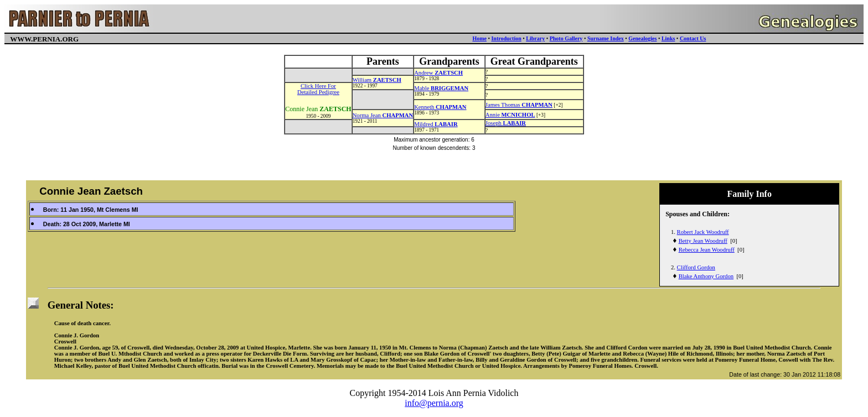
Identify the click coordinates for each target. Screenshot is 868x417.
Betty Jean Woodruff (703, 241)
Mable (441, 88)
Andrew (438, 73)
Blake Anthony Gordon (706, 276)
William (377, 80)
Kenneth (440, 107)
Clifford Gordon (696, 267)
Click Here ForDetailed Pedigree (318, 89)
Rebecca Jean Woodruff (707, 250)
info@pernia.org (434, 403)
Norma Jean (383, 115)
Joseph (506, 123)
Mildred (436, 124)
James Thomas (519, 105)
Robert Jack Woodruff (703, 232)
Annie (510, 115)
